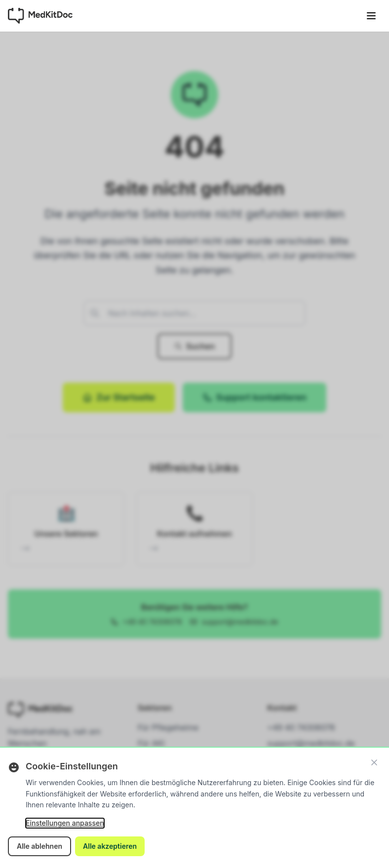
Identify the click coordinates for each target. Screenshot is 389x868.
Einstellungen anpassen (65, 823)
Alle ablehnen (39, 846)
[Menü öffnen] (371, 16)
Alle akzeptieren (110, 846)
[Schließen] (374, 762)
